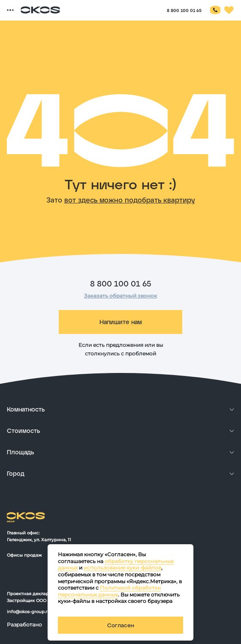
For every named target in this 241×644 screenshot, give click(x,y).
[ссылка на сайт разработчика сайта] (27, 631)
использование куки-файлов (122, 568)
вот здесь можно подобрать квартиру (130, 200)
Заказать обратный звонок (120, 296)
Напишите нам (121, 322)
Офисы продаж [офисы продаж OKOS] (24, 555)
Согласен (121, 625)
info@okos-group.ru (29, 612)
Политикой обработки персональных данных (109, 591)
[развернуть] (120, 409)
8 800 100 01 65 (121, 283)
